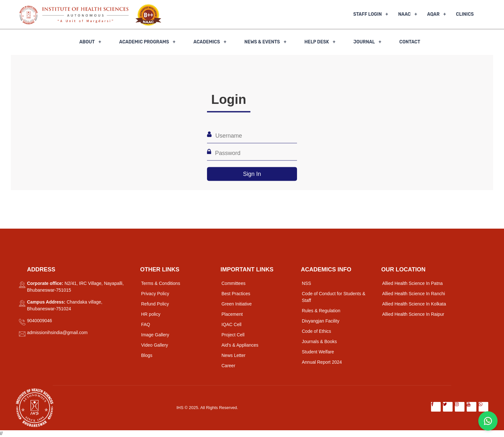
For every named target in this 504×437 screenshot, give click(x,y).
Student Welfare (318, 352)
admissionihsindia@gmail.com (57, 332)
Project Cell (233, 335)
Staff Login (368, 14)
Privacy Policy (155, 294)
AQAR (433, 14)
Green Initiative (237, 304)
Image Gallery (155, 335)
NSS (306, 283)
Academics (207, 42)
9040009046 (40, 321)
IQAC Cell (231, 324)
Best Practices (236, 294)
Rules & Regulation (321, 311)
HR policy (151, 314)
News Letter (234, 355)
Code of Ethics (316, 331)
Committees (234, 283)
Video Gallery (155, 345)
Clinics (465, 14)
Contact (410, 42)
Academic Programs (144, 42)
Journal (364, 42)
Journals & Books (319, 341)
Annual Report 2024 (322, 362)
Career (228, 366)
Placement (232, 314)
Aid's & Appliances (240, 345)
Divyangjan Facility (321, 321)
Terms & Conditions (161, 283)
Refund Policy (155, 304)
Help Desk (317, 42)
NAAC (405, 14)
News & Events (262, 42)
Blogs (147, 355)
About (87, 42)
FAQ (146, 324)
